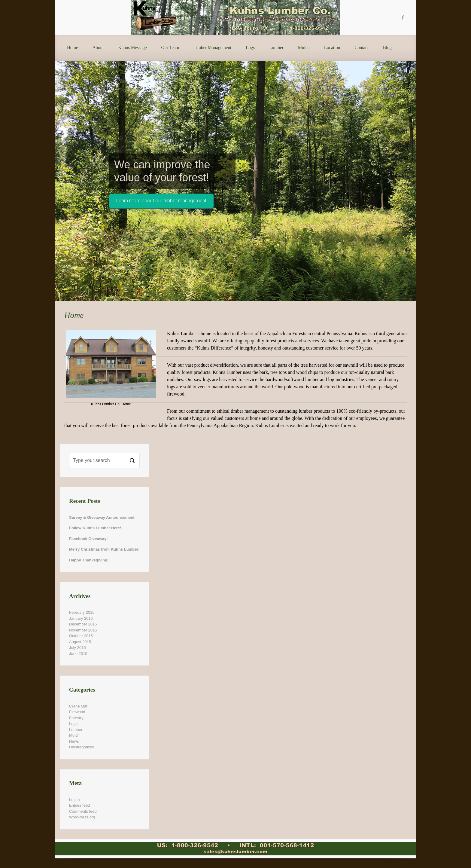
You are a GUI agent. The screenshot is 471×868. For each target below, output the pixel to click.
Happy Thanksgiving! (89, 560)
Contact (362, 47)
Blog (387, 47)
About (98, 47)
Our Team (170, 47)
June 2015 (78, 654)
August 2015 (80, 642)
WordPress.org (82, 817)
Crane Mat (78, 706)
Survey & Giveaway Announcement (102, 517)
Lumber (276, 47)
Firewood (77, 712)
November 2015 (83, 630)
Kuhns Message (132, 47)
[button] (82, 181)
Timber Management (212, 47)
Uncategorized (82, 747)
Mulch (304, 47)
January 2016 (81, 618)
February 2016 (82, 612)
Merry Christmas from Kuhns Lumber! (104, 549)
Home (73, 47)
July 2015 (77, 648)
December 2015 (83, 624)
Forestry (76, 718)
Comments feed (83, 811)
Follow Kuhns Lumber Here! (95, 528)
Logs (250, 47)
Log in (74, 800)
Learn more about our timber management (161, 201)
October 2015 (81, 636)
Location (332, 47)
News (74, 741)
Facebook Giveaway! (88, 539)
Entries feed (79, 805)
